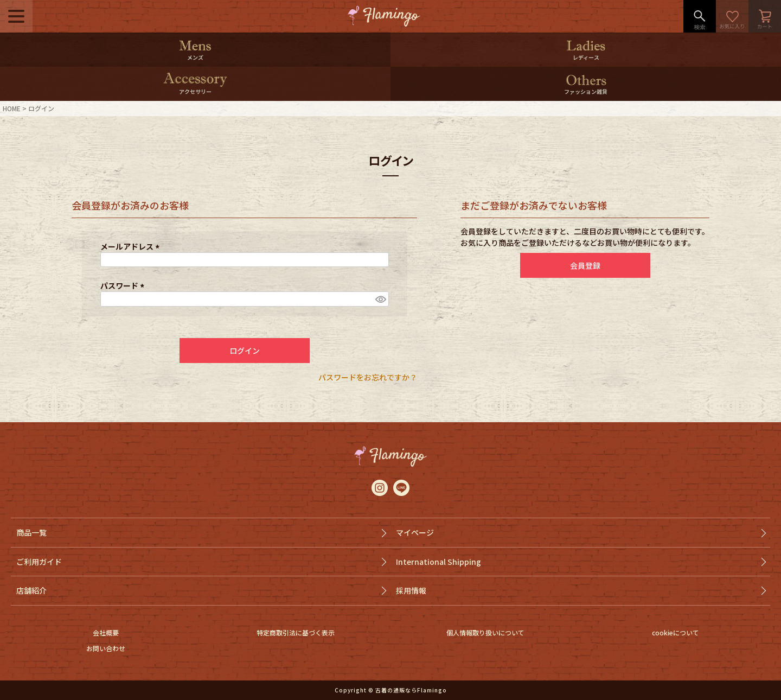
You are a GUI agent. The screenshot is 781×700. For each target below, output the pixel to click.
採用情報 (411, 590)
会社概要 (106, 632)
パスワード (124, 285)
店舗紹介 (31, 590)
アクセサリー (195, 91)
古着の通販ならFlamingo (411, 690)
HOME (12, 108)
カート (765, 16)
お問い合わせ (106, 648)
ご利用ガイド (39, 562)
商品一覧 (31, 532)
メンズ (195, 57)
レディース (586, 57)
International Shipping (438, 562)
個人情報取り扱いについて (485, 632)
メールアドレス (132, 246)
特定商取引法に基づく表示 (296, 632)
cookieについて (676, 632)
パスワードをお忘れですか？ (368, 377)
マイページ (415, 532)
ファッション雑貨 (586, 91)
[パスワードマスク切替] (380, 299)
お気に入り (732, 16)
